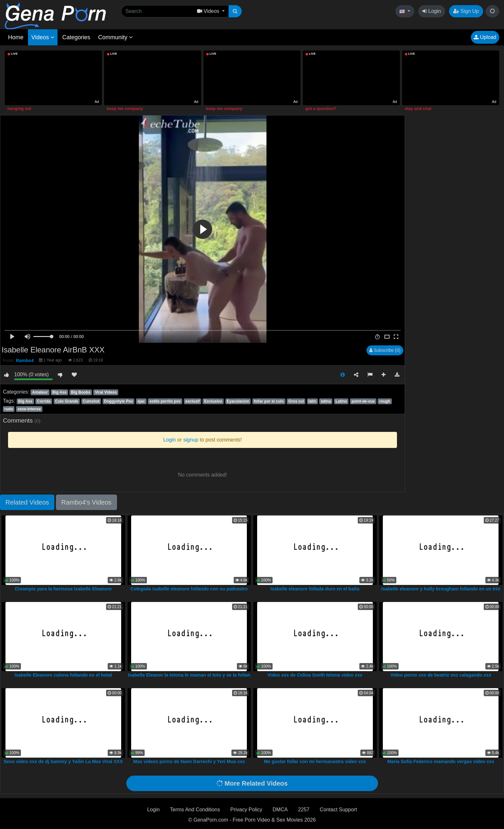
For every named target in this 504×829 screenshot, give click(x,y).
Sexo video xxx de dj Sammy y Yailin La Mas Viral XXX (63, 761)
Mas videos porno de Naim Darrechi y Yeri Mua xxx (189, 761)
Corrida (44, 401)
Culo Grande (67, 401)
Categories (76, 37)
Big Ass (59, 392)
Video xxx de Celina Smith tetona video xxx (315, 675)
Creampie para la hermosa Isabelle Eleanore (63, 589)
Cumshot (91, 401)
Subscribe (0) (385, 350)
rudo (9, 409)
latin (313, 401)
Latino (341, 401)
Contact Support (338, 810)
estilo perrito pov (165, 401)
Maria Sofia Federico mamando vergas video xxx (441, 761)
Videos (43, 37)
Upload (485, 37)
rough (385, 401)
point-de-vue (363, 401)
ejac (141, 401)
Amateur (40, 392)
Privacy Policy (246, 810)
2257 (304, 810)
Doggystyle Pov (119, 401)
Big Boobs (81, 392)
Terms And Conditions (195, 810)
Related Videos (27, 502)
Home (16, 37)
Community (115, 37)
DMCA (280, 810)
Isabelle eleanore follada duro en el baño (315, 589)
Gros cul (296, 401)
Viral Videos (106, 392)
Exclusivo (213, 401)
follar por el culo (269, 401)
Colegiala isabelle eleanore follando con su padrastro (189, 589)
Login (432, 11)
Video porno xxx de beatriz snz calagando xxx (441, 675)
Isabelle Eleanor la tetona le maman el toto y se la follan (189, 675)
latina (326, 401)
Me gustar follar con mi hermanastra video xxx (315, 761)
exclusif (193, 401)
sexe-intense (29, 409)
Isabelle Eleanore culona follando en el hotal (63, 675)
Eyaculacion (238, 401)
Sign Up (466, 11)
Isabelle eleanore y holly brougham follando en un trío (441, 589)
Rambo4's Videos (86, 502)
